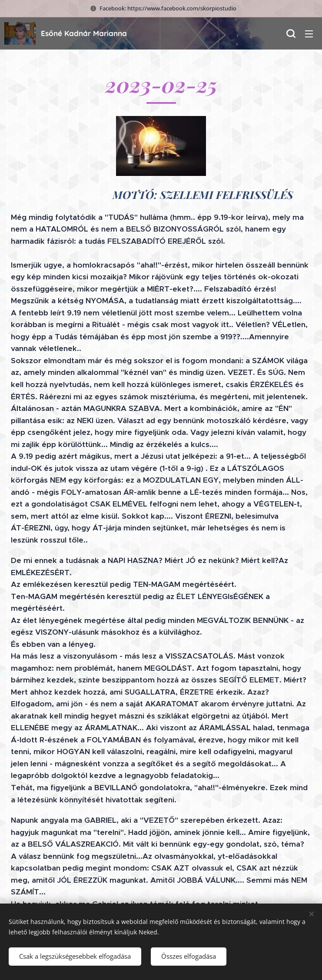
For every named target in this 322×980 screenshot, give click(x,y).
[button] (291, 33)
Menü (309, 34)
